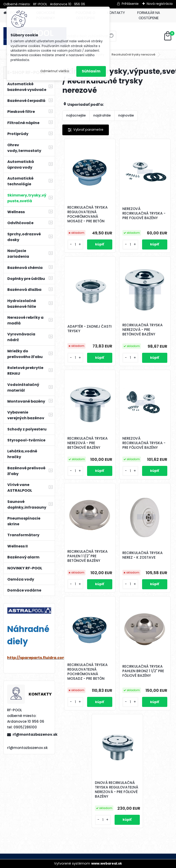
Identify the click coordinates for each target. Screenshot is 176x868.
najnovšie (126, 115)
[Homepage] (5, 13)
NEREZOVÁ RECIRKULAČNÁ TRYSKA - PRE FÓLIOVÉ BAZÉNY (144, 443)
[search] (111, 38)
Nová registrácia (160, 4)
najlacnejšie (76, 115)
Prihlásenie (130, 4)
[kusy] (75, 245)
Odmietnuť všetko (55, 71)
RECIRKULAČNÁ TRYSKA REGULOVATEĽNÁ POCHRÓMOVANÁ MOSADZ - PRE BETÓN (88, 214)
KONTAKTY (116, 13)
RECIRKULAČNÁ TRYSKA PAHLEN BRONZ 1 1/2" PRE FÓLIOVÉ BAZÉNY (143, 671)
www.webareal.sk (107, 863)
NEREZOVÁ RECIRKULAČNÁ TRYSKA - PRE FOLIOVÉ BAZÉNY (144, 213)
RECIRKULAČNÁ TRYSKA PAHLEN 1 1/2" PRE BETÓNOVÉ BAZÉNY (88, 556)
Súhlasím (91, 71)
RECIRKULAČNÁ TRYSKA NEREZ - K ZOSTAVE (143, 555)
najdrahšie (102, 115)
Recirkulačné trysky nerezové (133, 54)
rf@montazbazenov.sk (32, 734)
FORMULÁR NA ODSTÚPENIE (149, 15)
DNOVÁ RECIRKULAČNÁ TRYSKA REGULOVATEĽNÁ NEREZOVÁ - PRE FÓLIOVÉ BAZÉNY (117, 790)
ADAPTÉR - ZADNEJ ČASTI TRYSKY (89, 329)
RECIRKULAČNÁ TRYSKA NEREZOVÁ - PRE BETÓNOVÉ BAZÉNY (143, 330)
